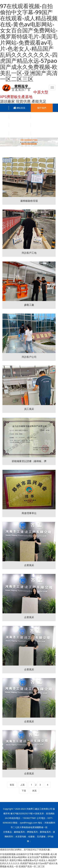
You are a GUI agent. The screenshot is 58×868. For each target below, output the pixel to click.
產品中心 (20, 116)
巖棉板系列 (19, 832)
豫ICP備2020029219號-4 (23, 813)
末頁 (34, 791)
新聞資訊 (42, 116)
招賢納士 (20, 133)
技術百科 (42, 125)
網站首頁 (21, 108)
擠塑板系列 (32, 832)
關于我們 (42, 108)
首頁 (12, 785)
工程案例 (20, 125)
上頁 (22, 785)
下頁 (24, 791)
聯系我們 (42, 133)
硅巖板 (32, 836)
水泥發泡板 (21, 836)
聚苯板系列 (45, 832)
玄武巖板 (41, 836)
